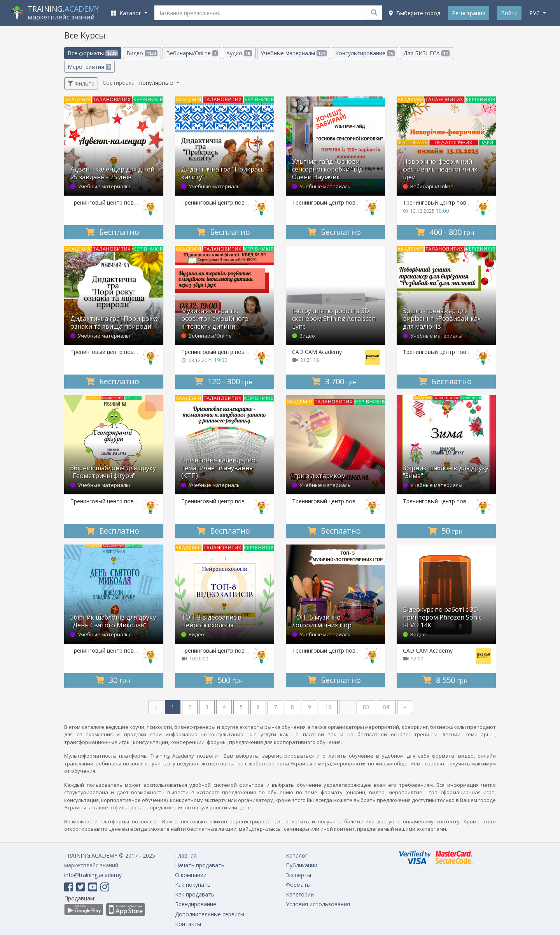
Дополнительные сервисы (210, 914)
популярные (157, 82)
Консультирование (365, 53)
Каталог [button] (127, 13)
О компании (191, 875)
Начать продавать (200, 865)
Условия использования (318, 904)
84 (386, 707)
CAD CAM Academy (317, 352)
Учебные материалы (294, 53)
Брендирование (196, 904)
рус (535, 13)
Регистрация (469, 13)
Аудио (239, 53)
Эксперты (298, 875)
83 (366, 707)
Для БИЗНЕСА (426, 53)
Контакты (188, 924)
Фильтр (81, 83)
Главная (186, 855)
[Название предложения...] (268, 13)
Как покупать (193, 885)
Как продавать (195, 894)
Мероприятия (89, 67)
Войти (509, 13)
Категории (300, 894)
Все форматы (93, 53)
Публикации (302, 865)
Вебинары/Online (192, 53)
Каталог (297, 855)
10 (328, 707)
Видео (142, 53)
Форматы (298, 885)
